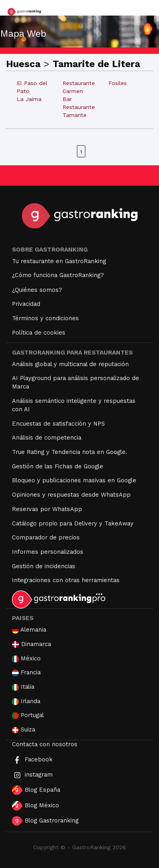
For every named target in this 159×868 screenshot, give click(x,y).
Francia (26, 673)
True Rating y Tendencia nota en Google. (70, 452)
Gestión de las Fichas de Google (58, 466)
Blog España (36, 790)
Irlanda (26, 701)
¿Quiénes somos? (37, 290)
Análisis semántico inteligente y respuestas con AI (74, 405)
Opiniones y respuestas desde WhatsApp (71, 495)
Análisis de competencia (47, 438)
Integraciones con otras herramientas (66, 580)
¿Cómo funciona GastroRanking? (58, 275)
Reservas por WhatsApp (47, 509)
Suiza (24, 730)
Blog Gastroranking (45, 821)
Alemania (29, 630)
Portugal (28, 715)
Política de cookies (39, 333)
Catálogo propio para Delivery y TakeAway (73, 523)
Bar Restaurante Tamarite (79, 107)
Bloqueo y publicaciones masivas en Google (74, 480)
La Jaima (29, 99)
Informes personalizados (48, 552)
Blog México (35, 806)
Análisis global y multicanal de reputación (70, 364)
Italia (23, 687)
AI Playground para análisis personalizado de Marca (76, 382)
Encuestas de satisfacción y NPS (58, 424)
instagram (32, 775)
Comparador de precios (46, 537)
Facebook (32, 760)
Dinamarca (31, 644)
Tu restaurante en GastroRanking (59, 261)
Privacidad (26, 304)
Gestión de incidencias (44, 566)
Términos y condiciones (45, 318)
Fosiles (118, 83)
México (26, 659)
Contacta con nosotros (45, 744)
